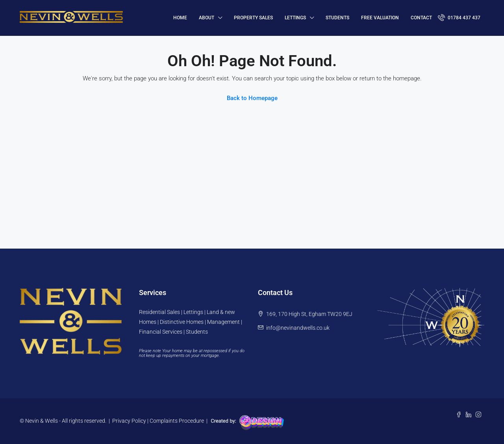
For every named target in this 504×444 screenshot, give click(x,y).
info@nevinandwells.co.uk (298, 328)
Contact (421, 18)
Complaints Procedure (177, 421)
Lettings (295, 18)
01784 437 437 (459, 17)
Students (337, 18)
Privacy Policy (129, 421)
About (207, 18)
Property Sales (253, 18)
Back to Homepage (252, 98)
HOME (180, 18)
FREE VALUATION (380, 18)
